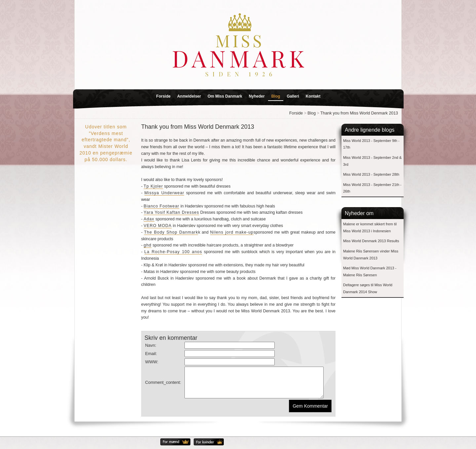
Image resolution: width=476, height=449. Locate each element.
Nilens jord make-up (232, 232)
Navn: (151, 345)
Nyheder (257, 96)
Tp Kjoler (154, 186)
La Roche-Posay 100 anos (173, 252)
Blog (276, 96)
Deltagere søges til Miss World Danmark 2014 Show (368, 288)
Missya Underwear (164, 193)
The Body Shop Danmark (171, 232)
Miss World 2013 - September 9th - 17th (371, 144)
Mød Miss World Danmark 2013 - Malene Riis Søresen (370, 271)
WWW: (152, 362)
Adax (149, 219)
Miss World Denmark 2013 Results (371, 241)
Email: (151, 354)
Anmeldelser (189, 96)
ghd (148, 245)
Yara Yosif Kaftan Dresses (172, 212)
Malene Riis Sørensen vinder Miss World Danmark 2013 (371, 255)
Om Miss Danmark (225, 96)
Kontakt (313, 96)
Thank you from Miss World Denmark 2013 (359, 113)
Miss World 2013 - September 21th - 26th (372, 188)
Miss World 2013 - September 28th (371, 174)
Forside (163, 96)
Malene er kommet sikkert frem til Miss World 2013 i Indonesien (370, 227)
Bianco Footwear (162, 206)
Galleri (293, 96)
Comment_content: (163, 385)
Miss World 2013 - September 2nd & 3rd (372, 161)
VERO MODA (158, 226)
